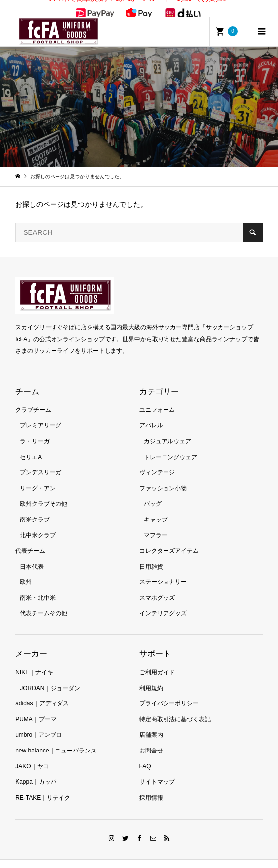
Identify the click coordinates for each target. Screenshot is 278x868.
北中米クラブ (38, 524)
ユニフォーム (157, 399)
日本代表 (32, 556)
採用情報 (151, 787)
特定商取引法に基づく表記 (175, 708)
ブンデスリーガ (41, 462)
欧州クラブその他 (44, 493)
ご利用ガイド (157, 661)
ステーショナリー (163, 572)
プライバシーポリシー (169, 693)
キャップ (156, 509)
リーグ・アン (38, 477)
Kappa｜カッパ (36, 771)
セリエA (31, 446)
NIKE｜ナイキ (34, 661)
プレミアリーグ (41, 415)
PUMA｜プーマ (36, 708)
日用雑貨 (151, 556)
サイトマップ (157, 771)
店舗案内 (151, 724)
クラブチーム (33, 399)
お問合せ (151, 740)
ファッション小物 (163, 477)
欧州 (26, 572)
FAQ (145, 755)
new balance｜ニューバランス (56, 740)
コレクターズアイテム (169, 540)
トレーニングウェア (170, 446)
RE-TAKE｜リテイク (43, 787)
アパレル (151, 415)
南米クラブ (35, 509)
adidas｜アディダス (42, 693)
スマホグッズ (157, 587)
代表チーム (30, 540)
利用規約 (151, 677)
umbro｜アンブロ (39, 724)
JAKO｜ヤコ (32, 755)
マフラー (156, 524)
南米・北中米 (38, 587)
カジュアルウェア (167, 430)
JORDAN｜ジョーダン (50, 677)
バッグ (153, 493)
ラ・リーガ (35, 430)
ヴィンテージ (157, 462)
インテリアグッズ (163, 603)
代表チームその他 (44, 603)
